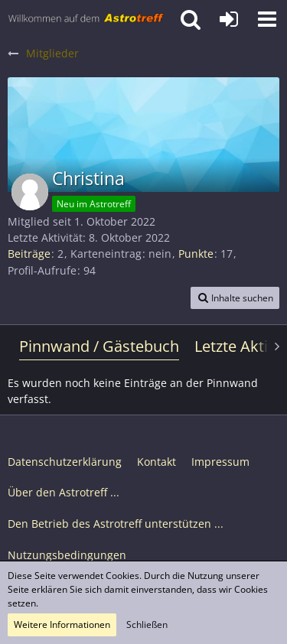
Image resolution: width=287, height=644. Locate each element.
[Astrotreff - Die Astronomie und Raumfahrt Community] (86, 19)
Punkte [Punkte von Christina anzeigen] (196, 254)
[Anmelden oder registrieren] (229, 19)
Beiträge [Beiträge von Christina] (29, 254)
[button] (267, 19)
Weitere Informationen (62, 624)
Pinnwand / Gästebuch (99, 346)
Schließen (147, 624)
